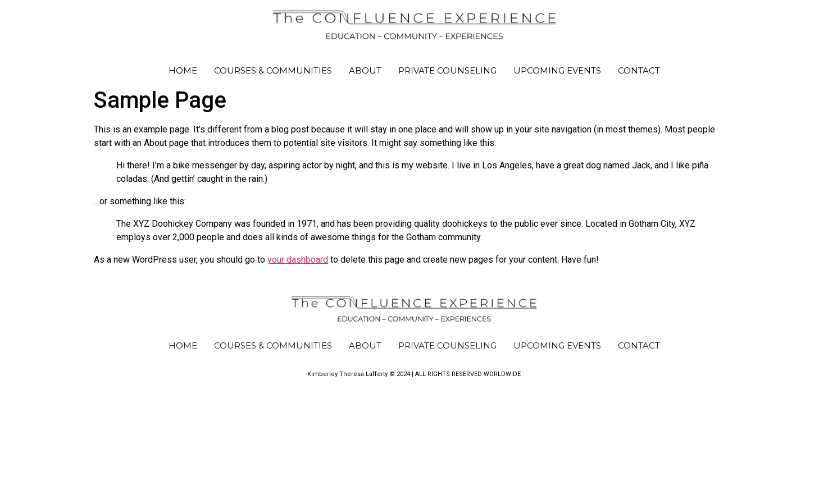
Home (183, 70)
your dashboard (298, 260)
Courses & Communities (273, 70)
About (365, 70)
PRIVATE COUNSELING (447, 70)
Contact (639, 70)
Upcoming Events (557, 70)
